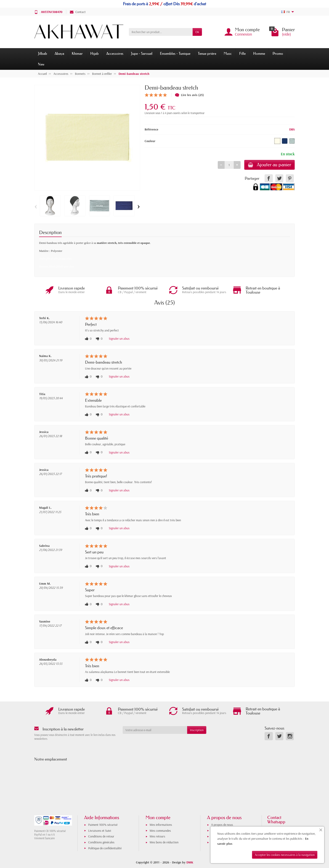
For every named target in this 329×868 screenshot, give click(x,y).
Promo (278, 53)
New (41, 64)
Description (50, 232)
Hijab (94, 53)
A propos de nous (222, 825)
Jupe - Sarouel (142, 53)
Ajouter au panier (269, 165)
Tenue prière (207, 53)
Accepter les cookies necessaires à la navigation (285, 855)
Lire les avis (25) (189, 95)
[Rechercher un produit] (161, 32)
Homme (259, 53)
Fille (242, 53)
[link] (269, 178)
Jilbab (42, 53)
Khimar (77, 53)
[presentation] (160, 743)
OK (197, 32)
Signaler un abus (119, 339)
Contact (78, 12)
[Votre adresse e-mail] (155, 730)
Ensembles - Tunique (175, 53)
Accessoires (115, 53)
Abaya (59, 53)
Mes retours (157, 836)
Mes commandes (160, 831)
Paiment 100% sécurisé (103, 825)
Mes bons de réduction (164, 842)
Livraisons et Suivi (100, 831)
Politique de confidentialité (105, 848)
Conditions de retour (101, 836)
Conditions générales (101, 842)
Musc (228, 53)
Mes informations (161, 825)
